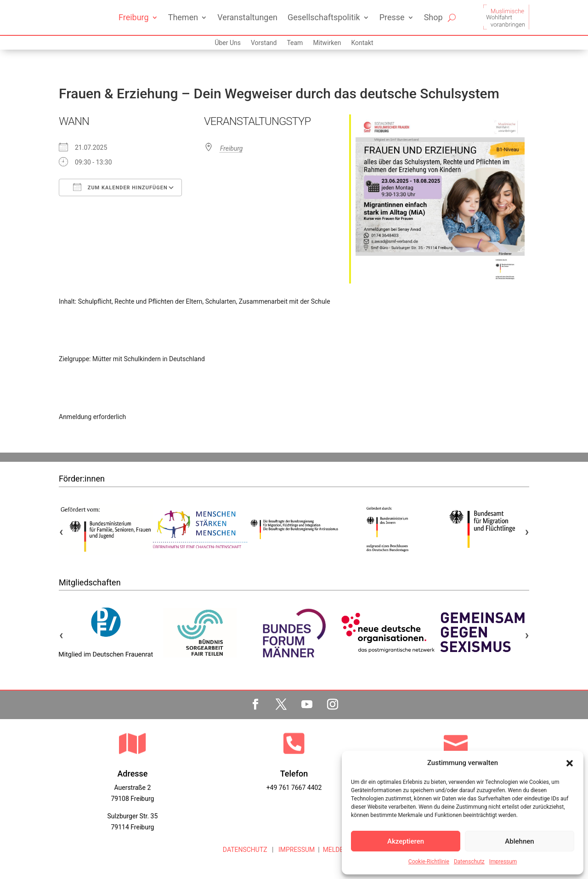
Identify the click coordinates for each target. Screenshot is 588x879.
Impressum (503, 862)
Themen (183, 17)
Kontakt (362, 43)
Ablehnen (519, 841)
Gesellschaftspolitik (324, 17)
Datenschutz (469, 862)
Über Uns (228, 43)
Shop (433, 17)
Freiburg (134, 17)
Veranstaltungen (247, 17)
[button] (570, 763)
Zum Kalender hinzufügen (120, 187)
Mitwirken (327, 43)
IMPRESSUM (296, 850)
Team (295, 43)
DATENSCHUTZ (245, 850)
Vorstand (264, 43)
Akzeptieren (406, 841)
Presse (392, 17)
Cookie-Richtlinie (429, 862)
